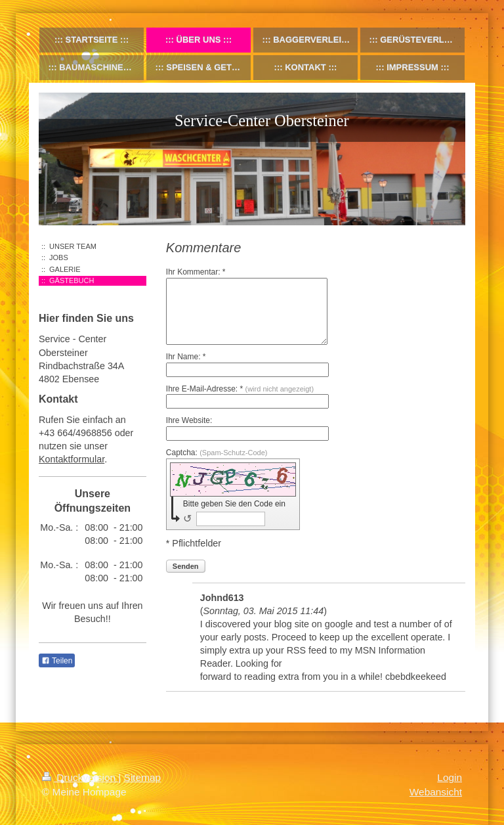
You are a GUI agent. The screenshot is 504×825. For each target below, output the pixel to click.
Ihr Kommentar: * (196, 272)
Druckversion (80, 777)
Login (450, 777)
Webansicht (436, 792)
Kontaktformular (72, 459)
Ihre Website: (189, 420)
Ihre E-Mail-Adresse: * (240, 389)
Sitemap (142, 777)
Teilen (57, 661)
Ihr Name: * (186, 357)
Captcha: (217, 453)
